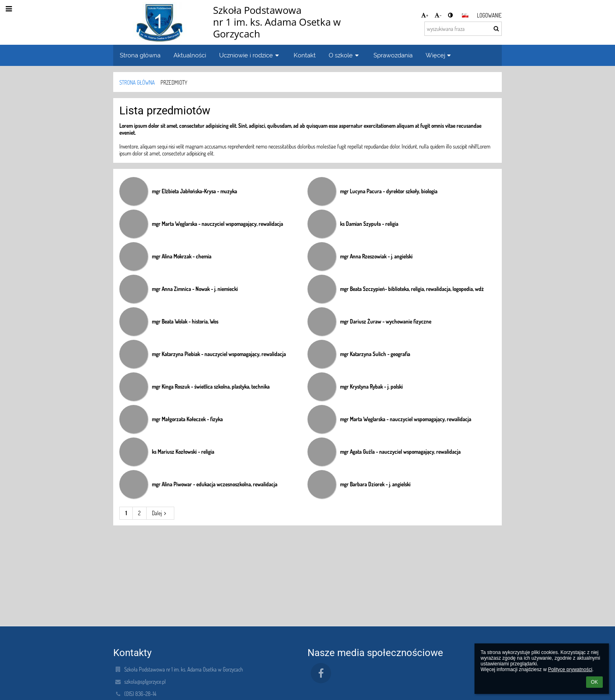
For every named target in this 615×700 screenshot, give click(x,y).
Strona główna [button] (140, 55)
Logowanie (489, 15)
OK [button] (594, 682)
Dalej (160, 513)
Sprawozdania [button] (393, 55)
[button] (465, 15)
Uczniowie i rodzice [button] (250, 55)
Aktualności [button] (190, 55)
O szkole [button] (345, 55)
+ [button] (425, 15)
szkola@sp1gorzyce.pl (145, 681)
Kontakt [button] (305, 55)
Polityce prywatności (570, 669)
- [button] (438, 15)
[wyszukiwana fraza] (463, 29)
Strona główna (137, 82)
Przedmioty (174, 82)
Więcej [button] (439, 55)
